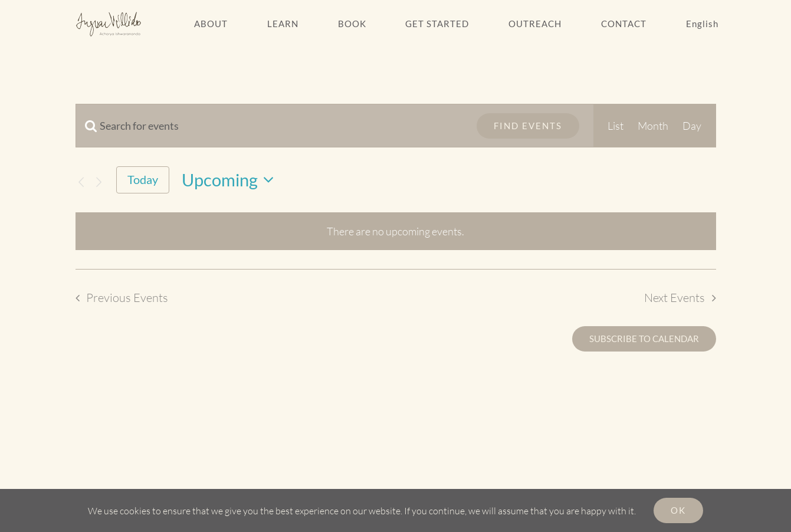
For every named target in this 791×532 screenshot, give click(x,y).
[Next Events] (99, 182)
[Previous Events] (81, 182)
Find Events (528, 126)
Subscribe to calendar (644, 339)
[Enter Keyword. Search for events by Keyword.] (269, 126)
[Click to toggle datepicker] (231, 180)
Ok (678, 510)
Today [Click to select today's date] (143, 179)
